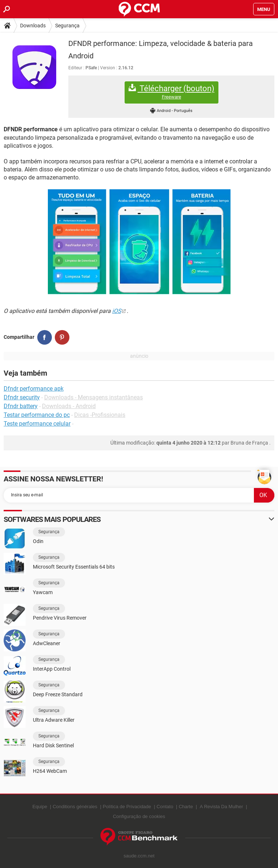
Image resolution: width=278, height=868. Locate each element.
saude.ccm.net (139, 856)
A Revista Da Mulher (222, 807)
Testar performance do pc (37, 415)
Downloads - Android (69, 406)
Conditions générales (75, 807)
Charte (186, 807)
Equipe (40, 807)
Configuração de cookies (139, 816)
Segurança (67, 26)
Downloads (33, 26)
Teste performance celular (37, 424)
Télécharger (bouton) (172, 92)
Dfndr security (22, 397)
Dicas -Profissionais (100, 415)
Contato (165, 807)
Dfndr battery (21, 406)
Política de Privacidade (127, 807)
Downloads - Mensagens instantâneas (94, 397)
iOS (117, 311)
